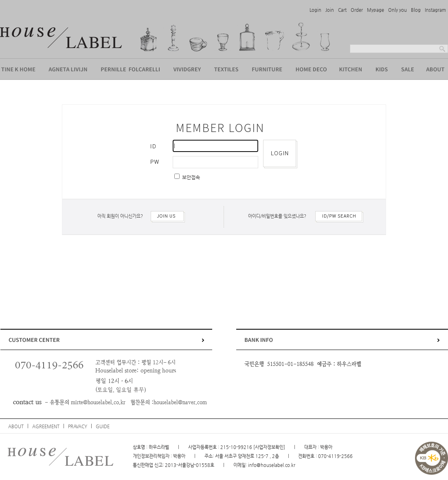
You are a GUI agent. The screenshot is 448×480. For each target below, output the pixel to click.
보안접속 (190, 177)
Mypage (376, 10)
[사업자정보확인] (269, 447)
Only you (397, 10)
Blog (416, 10)
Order (357, 10)
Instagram (435, 10)
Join (330, 10)
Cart (342, 10)
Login (315, 10)
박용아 (179, 456)
